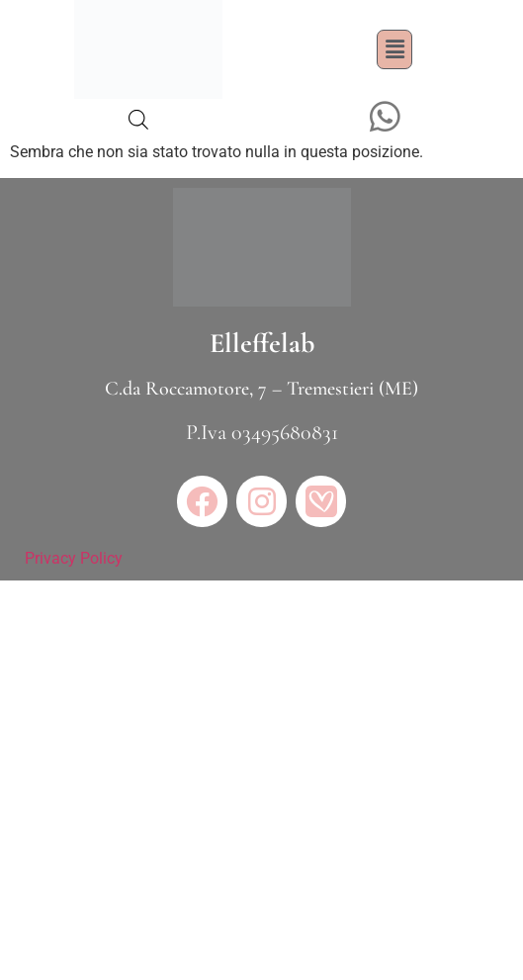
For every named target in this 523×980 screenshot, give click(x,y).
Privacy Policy (74, 558)
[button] (394, 49)
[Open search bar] (138, 120)
